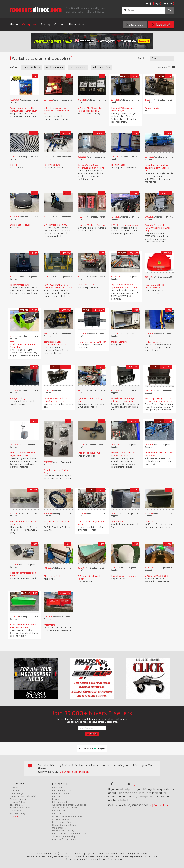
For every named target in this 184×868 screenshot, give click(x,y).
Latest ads (135, 25)
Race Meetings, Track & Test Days (70, 834)
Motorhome (50, 625)
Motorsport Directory (63, 831)
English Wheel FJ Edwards (124, 576)
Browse (14, 788)
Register (168, 3)
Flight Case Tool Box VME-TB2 (92, 342)
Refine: (14, 67)
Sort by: (142, 58)
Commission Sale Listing (65, 808)
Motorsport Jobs (61, 819)
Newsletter (77, 24)
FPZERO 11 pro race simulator (125, 225)
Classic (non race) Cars (64, 825)
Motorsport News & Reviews (67, 816)
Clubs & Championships (64, 836)
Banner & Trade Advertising (24, 796)
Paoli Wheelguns (52, 165)
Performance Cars (62, 822)
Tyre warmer (117, 522)
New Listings (17, 793)
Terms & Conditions (20, 808)
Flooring (14, 165)
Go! (169, 10)
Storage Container (120, 342)
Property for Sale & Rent (65, 839)
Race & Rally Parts (62, 791)
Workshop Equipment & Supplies (69, 805)
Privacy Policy (17, 802)
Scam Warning (17, 814)
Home (14, 24)
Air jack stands (152, 108)
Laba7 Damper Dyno (20, 285)
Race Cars (57, 788)
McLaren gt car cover (20, 225)
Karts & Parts (59, 811)
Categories (29, 24)
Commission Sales (20, 799)
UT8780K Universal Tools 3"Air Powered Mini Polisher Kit (58, 111)
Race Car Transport (62, 793)
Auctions (57, 814)
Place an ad (161, 25)
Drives (55, 799)
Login (157, 3)
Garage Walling (18, 399)
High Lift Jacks (118, 165)
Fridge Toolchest (153, 342)
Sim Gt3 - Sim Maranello (157, 576)
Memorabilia (59, 828)
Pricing (45, 24)
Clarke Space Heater (87, 285)
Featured (15, 791)
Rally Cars (57, 796)
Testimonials (17, 805)
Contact (60, 24)
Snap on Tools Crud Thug (89, 453)
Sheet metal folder (53, 576)
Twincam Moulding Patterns (91, 225)
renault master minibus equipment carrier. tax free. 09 (158, 168)
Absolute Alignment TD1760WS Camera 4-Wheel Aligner (158, 228)
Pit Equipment (60, 802)
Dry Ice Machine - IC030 (56, 225)
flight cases (150, 522)
